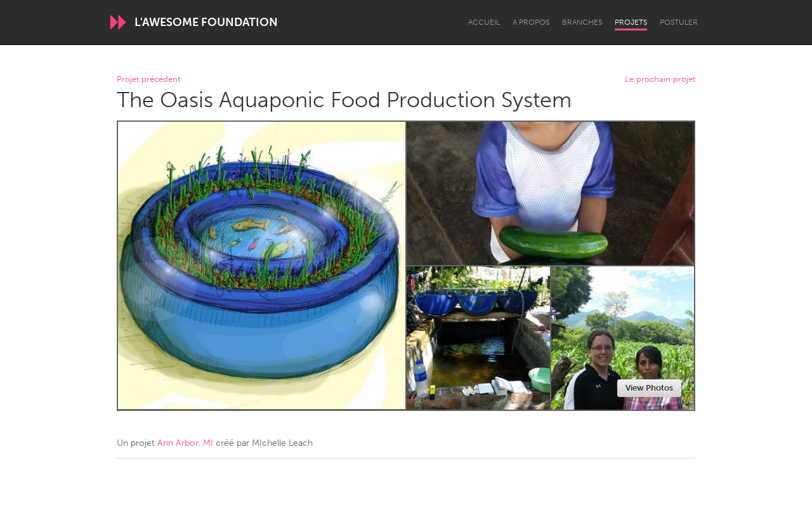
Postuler (679, 22)
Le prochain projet (660, 80)
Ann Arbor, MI (185, 443)
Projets (631, 22)
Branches (582, 22)
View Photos (649, 388)
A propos (531, 22)
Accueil (484, 22)
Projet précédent (148, 80)
